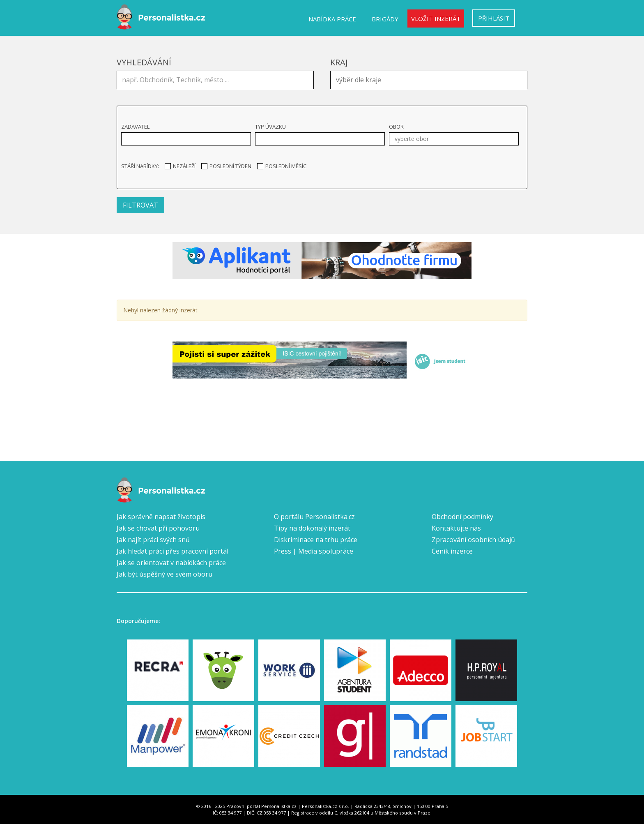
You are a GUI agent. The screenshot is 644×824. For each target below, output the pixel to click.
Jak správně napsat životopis (161, 517)
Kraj (339, 62)
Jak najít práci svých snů (153, 540)
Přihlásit (494, 18)
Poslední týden (226, 166)
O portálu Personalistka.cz (314, 517)
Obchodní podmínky (462, 517)
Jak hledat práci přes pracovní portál (172, 551)
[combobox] (429, 80)
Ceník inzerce (452, 551)
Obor (396, 127)
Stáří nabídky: (140, 166)
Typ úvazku (270, 127)
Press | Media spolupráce (314, 551)
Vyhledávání (144, 62)
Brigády (385, 19)
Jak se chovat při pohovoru (158, 528)
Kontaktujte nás (456, 528)
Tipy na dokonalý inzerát (312, 528)
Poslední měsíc (282, 166)
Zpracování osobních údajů (473, 540)
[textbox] (431, 79)
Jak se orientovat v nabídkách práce (171, 563)
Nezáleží (180, 166)
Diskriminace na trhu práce (316, 540)
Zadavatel (135, 127)
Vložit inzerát (436, 18)
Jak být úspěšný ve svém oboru (164, 574)
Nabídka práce (332, 19)
